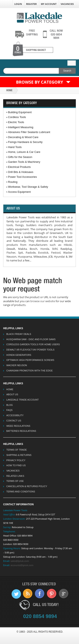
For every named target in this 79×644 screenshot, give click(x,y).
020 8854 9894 (56, 34)
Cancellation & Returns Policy (27, 486)
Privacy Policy (16, 460)
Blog (10, 405)
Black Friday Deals (19, 334)
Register (31, 4)
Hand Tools (15, 147)
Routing (13, 182)
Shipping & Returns (19, 455)
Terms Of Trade (17, 450)
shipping (32, 33)
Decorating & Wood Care (23, 137)
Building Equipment (20, 112)
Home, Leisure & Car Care (24, 152)
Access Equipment (19, 192)
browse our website (43, 301)
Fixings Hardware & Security (25, 142)
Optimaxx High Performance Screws (30, 360)
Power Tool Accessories (22, 177)
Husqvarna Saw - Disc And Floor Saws (31, 339)
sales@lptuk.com (20, 561)
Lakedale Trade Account (23, 400)
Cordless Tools (17, 117)
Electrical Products (19, 167)
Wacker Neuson (17, 365)
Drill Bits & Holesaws (21, 172)
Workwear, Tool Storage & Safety (28, 187)
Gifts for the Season (20, 157)
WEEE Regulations (18, 426)
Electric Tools (16, 122)
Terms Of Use (15, 481)
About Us (12, 394)
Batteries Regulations (21, 431)
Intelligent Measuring (21, 127)
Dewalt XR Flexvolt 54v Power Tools (30, 350)
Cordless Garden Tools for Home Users (33, 344)
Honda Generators (19, 355)
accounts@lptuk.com (22, 565)
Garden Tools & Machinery (24, 162)
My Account (49, 4)
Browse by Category (39, 82)
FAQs (9, 410)
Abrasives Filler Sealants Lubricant (29, 132)
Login (18, 4)
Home (9, 90)
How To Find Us (16, 465)
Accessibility (15, 415)
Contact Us (14, 421)
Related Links (15, 476)
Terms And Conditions (21, 492)
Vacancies (67, 4)
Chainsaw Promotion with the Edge (29, 371)
